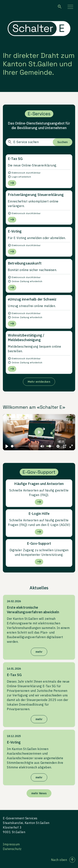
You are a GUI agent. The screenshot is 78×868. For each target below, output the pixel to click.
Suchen (63, 142)
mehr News (39, 793)
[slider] (20, 446)
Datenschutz (12, 849)
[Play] (7, 446)
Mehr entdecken (39, 382)
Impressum (11, 844)
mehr (39, 652)
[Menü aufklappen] (70, 7)
